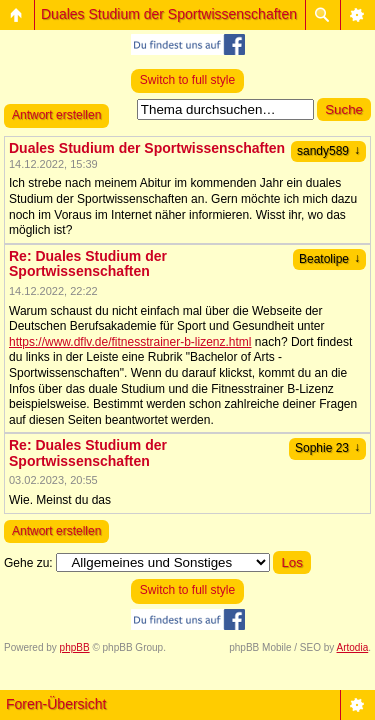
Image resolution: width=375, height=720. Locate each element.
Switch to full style (187, 80)
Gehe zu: (28, 563)
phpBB (75, 647)
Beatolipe (329, 259)
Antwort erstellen (56, 115)
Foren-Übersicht (56, 704)
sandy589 (328, 151)
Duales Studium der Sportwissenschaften (169, 14)
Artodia (353, 647)
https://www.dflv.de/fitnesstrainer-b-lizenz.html (130, 342)
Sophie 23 (327, 448)
